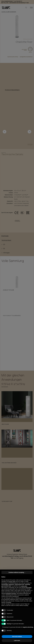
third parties (29, 588)
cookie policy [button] (24, 586)
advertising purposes (11, 593)
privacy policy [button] (12, 582)
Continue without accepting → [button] (17, 572)
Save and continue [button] (17, 637)
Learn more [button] (17, 641)
